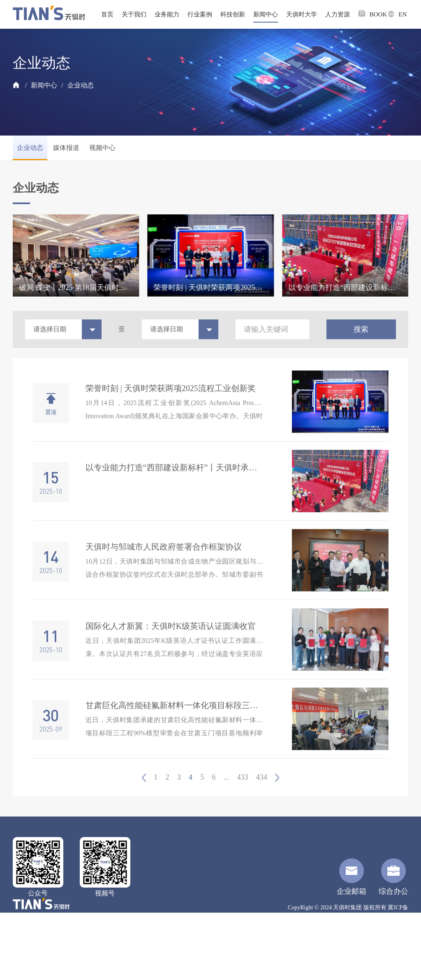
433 (243, 793)
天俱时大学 (302, 14)
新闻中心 (266, 14)
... (227, 793)
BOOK (369, 14)
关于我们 (134, 14)
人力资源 (338, 14)
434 (262, 793)
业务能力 (167, 14)
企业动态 (81, 85)
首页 (107, 14)
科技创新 (233, 14)
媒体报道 (66, 148)
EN (394, 14)
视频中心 (102, 148)
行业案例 (200, 14)
